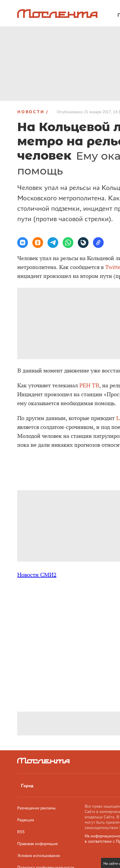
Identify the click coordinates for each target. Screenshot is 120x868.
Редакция (26, 820)
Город (27, 786)
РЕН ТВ (89, 386)
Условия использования (38, 856)
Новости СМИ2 (37, 575)
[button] (23, 243)
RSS (21, 832)
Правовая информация (37, 844)
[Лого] (57, 14)
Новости (31, 112)
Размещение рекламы (36, 808)
